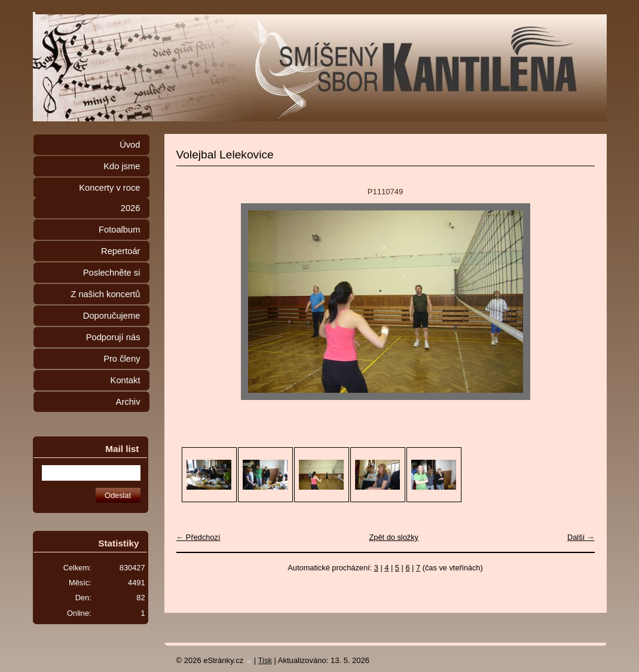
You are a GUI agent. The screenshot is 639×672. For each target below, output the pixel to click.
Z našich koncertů (105, 294)
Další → (581, 537)
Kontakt (126, 380)
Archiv (128, 402)
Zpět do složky (394, 537)
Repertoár (120, 251)
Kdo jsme (122, 166)
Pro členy (122, 359)
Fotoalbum (120, 230)
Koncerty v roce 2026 (109, 198)
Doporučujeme (112, 316)
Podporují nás (113, 337)
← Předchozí (198, 537)
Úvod (130, 145)
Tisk (265, 660)
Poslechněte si (112, 273)
